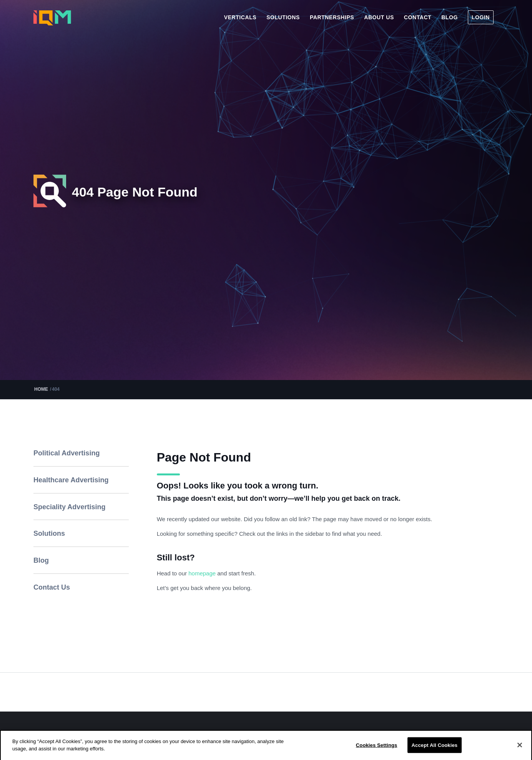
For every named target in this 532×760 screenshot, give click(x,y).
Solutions (49, 533)
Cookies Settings (377, 752)
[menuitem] (240, 17)
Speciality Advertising (69, 507)
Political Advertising (66, 453)
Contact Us (52, 587)
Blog (41, 560)
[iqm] (52, 18)
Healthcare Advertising (71, 480)
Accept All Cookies (435, 752)
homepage (203, 573)
